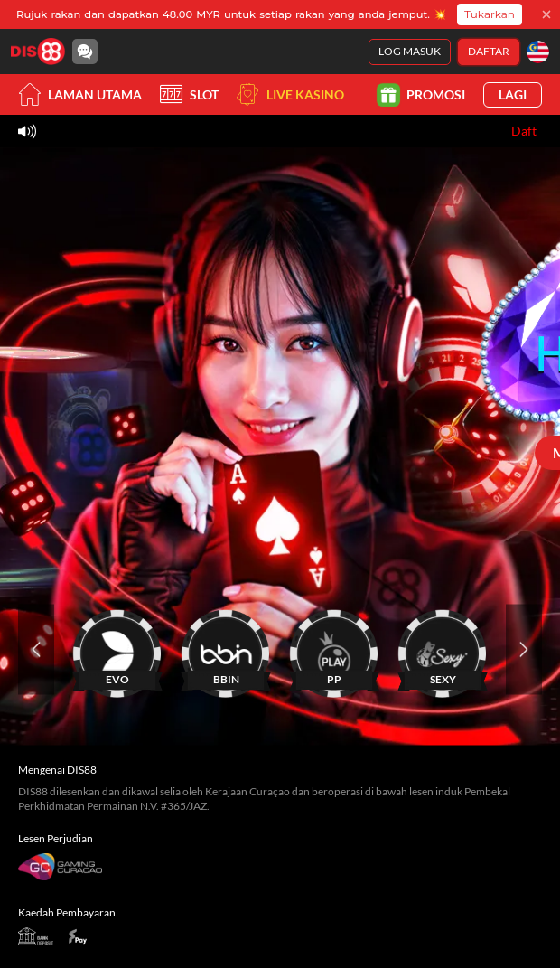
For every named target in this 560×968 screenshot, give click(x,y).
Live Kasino (290, 94)
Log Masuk (410, 51)
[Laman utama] (38, 52)
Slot (189, 94)
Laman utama (80, 94)
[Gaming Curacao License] (60, 867)
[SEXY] (443, 649)
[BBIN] (226, 649)
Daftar (489, 51)
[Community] (85, 52)
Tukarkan (490, 14)
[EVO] (117, 649)
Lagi (513, 94)
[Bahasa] (538, 52)
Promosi (422, 94)
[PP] (334, 649)
